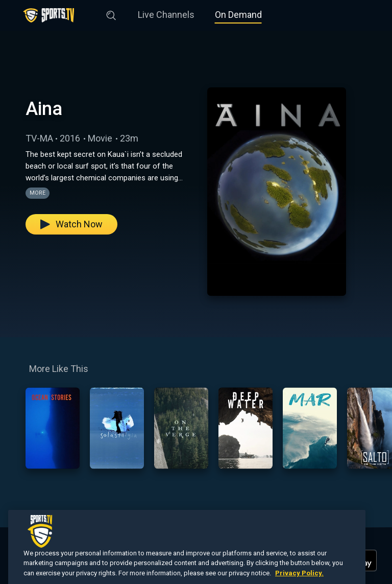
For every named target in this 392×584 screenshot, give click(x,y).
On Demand (238, 15)
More (38, 193)
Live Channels (166, 15)
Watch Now (71, 224)
